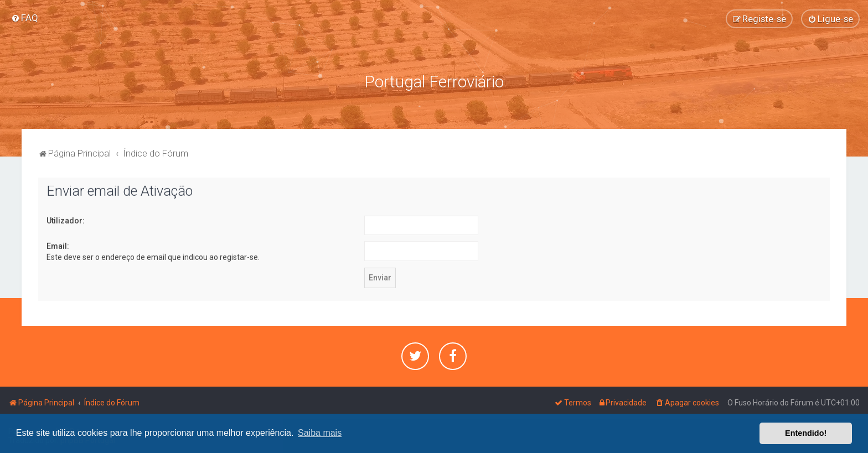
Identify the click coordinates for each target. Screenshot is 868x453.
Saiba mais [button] (320, 433)
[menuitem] (25, 18)
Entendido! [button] (806, 433)
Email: (58, 246)
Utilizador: (66, 220)
